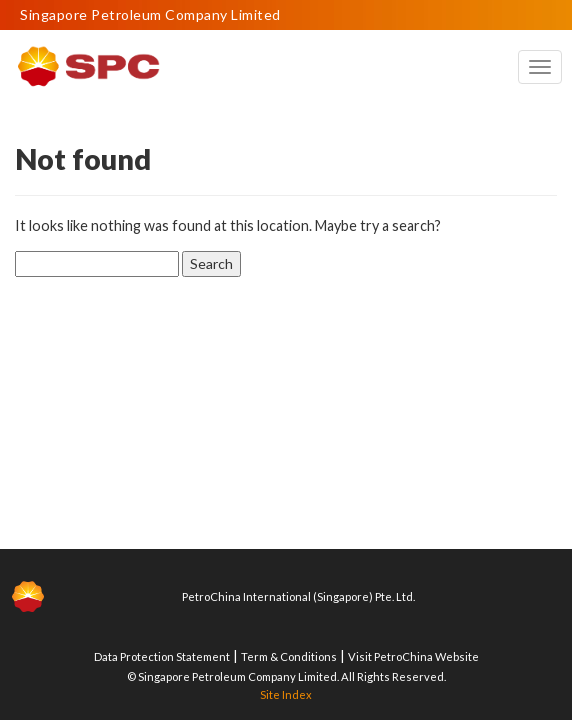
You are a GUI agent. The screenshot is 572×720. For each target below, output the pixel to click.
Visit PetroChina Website (413, 656)
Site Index (286, 694)
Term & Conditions (289, 656)
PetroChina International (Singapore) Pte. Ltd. (298, 596)
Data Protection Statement (162, 656)
